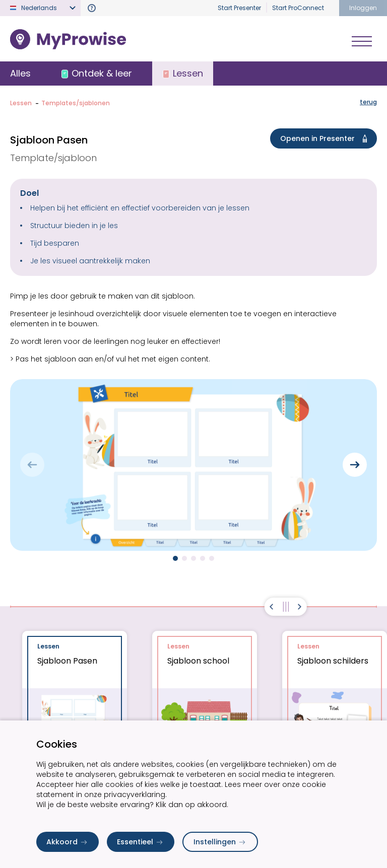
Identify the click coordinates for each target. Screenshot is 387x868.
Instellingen (220, 842)
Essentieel (141, 842)
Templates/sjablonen (76, 103)
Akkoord (68, 842)
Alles (20, 73)
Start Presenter (239, 8)
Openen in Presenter (326, 138)
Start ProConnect (298, 8)
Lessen (21, 103)
